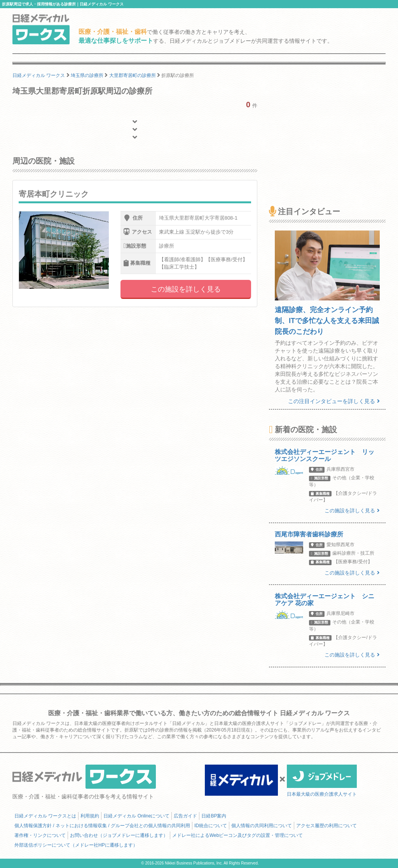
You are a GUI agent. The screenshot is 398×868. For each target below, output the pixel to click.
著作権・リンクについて (40, 835)
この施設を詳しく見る (186, 289)
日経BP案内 (214, 816)
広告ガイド (185, 816)
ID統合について (211, 826)
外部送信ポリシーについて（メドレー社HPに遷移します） (76, 845)
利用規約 (90, 816)
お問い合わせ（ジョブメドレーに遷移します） (119, 835)
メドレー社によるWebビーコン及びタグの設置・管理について (237, 835)
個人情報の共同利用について (262, 826)
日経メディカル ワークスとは (45, 816)
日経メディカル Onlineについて (136, 816)
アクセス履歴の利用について (326, 826)
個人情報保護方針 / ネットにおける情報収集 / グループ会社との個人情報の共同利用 (102, 826)
